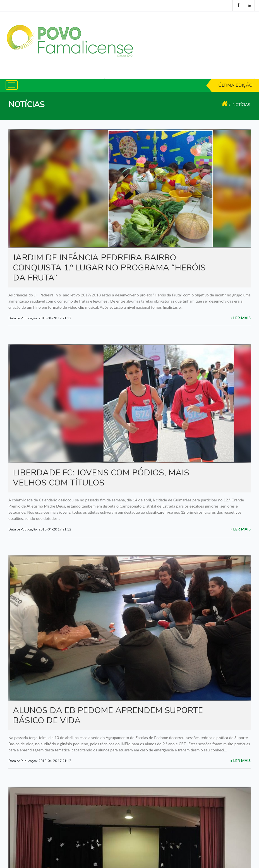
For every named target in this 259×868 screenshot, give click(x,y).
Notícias (242, 105)
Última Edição (235, 85)
